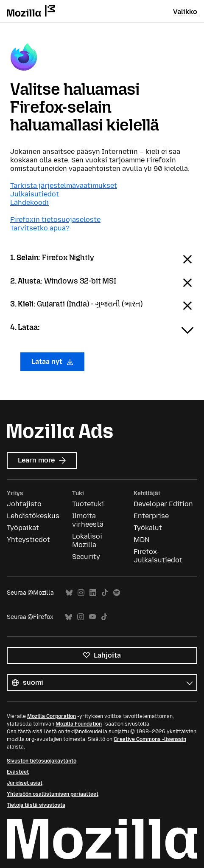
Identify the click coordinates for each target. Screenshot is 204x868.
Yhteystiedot (28, 540)
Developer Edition (163, 504)
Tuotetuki (88, 504)
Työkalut (148, 528)
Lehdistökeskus (33, 516)
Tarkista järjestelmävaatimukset (64, 186)
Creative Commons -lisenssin (150, 739)
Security (86, 557)
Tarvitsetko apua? (40, 228)
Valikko (185, 12)
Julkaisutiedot (35, 194)
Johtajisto (24, 504)
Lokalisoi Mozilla (87, 540)
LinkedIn (93, 593)
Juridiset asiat (25, 783)
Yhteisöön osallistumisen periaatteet (53, 794)
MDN (141, 540)
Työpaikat (23, 528)
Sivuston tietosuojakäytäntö (42, 761)
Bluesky (69, 593)
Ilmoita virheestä (88, 520)
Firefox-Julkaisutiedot (158, 556)
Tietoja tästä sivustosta (36, 805)
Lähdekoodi (29, 203)
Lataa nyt (52, 362)
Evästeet (18, 772)
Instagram (81, 593)
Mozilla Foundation (79, 724)
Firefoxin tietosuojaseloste (55, 220)
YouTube (92, 617)
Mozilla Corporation (52, 716)
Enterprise (151, 516)
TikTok (105, 593)
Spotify (117, 593)
